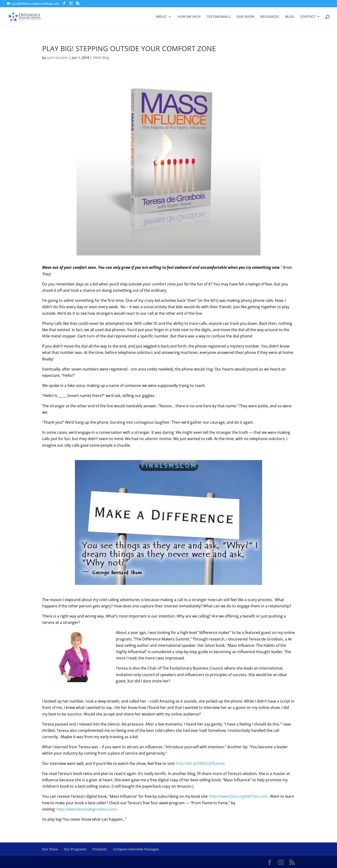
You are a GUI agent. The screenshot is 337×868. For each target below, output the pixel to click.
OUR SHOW (245, 17)
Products (100, 849)
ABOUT (161, 17)
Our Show (50, 849)
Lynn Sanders (57, 58)
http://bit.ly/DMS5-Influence (201, 763)
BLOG (290, 17)
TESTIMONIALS (219, 17)
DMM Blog (101, 58)
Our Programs (75, 849)
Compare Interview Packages (136, 849)
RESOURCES (270, 17)
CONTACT (308, 17)
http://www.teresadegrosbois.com (87, 809)
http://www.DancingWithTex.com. (239, 796)
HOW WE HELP (189, 17)
